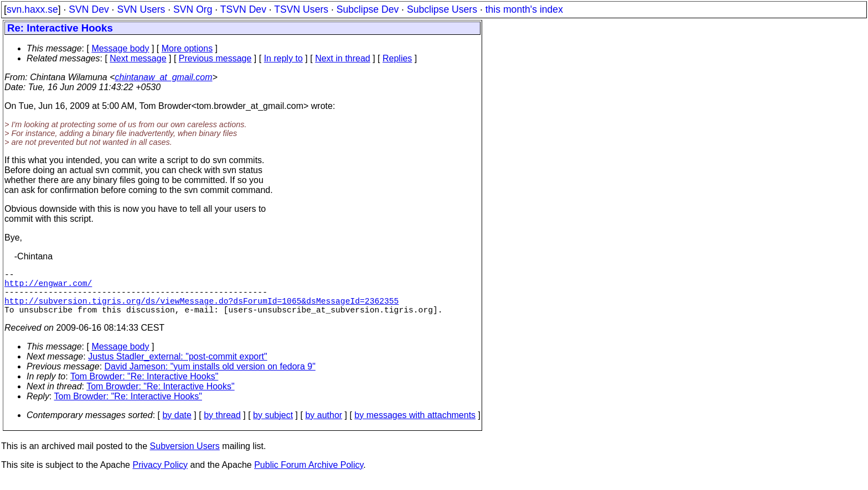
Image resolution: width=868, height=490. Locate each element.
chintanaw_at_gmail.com (164, 77)
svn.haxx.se (32, 9)
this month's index (524, 9)
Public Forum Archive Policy (309, 476)
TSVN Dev (243, 9)
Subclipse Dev (368, 9)
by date (177, 426)
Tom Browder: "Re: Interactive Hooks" (144, 387)
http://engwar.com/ (48, 287)
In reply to (283, 58)
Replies (397, 58)
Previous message (215, 58)
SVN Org (193, 9)
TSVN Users (301, 9)
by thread (222, 426)
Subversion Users (185, 457)
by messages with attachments (415, 426)
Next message (138, 58)
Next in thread (343, 58)
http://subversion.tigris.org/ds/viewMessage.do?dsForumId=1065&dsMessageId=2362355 (201, 309)
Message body (120, 48)
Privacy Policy (160, 476)
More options (187, 48)
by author (324, 426)
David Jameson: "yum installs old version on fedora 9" (210, 377)
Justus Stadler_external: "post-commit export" (178, 367)
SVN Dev (89, 9)
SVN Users (141, 9)
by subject (273, 426)
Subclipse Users (442, 9)
